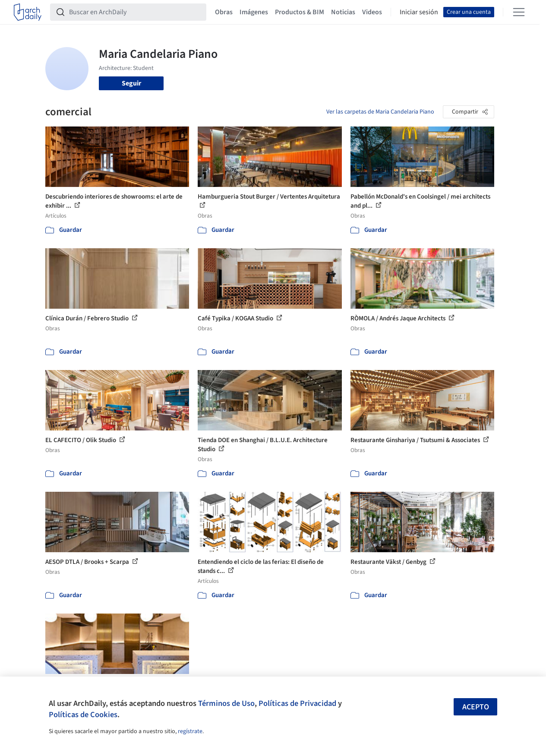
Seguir (131, 83)
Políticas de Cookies (83, 715)
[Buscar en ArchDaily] (135, 12)
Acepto (476, 707)
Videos (372, 12)
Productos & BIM (300, 12)
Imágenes (254, 12)
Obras (224, 12)
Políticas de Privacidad (297, 703)
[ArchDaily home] (28, 12)
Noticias (343, 12)
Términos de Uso (226, 703)
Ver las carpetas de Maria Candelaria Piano (380, 112)
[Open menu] (519, 12)
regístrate (190, 731)
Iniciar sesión (419, 12)
